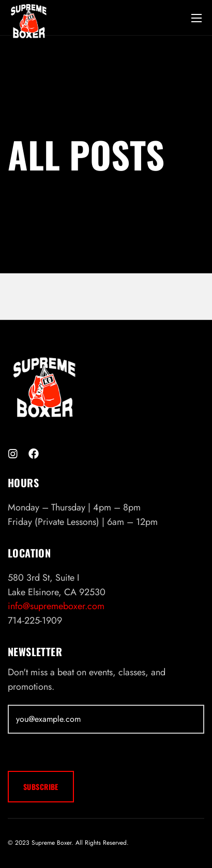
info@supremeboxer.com (56, 606)
